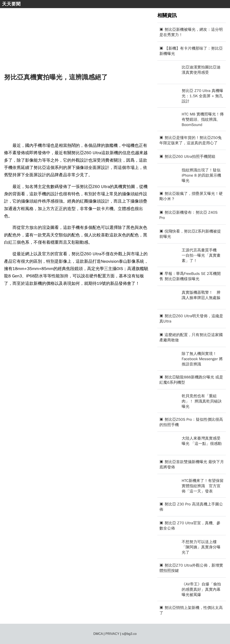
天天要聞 (11, 4)
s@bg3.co (129, 634)
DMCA (98, 634)
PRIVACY (112, 634)
